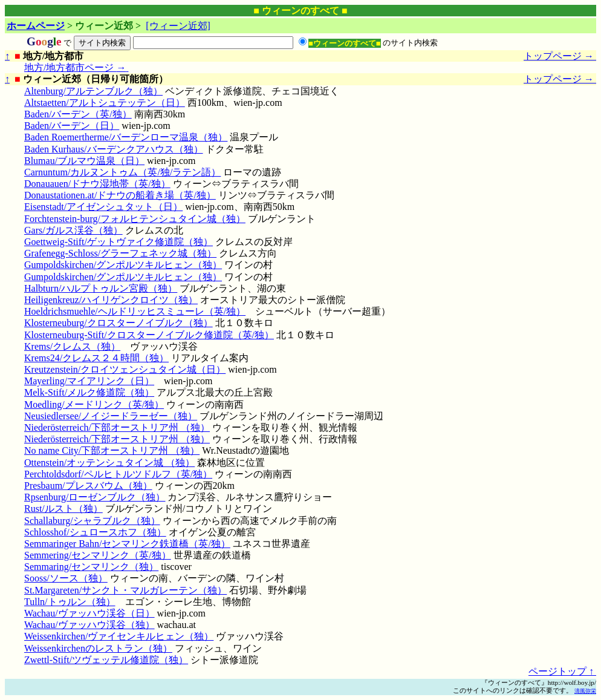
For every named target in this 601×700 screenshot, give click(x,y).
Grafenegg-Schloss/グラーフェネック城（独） (120, 253)
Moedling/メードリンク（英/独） (94, 404)
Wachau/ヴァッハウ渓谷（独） (89, 625)
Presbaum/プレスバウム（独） (88, 486)
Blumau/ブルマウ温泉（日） (84, 161)
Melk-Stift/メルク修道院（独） (89, 392)
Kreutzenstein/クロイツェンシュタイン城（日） (125, 369)
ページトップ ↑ (562, 671)
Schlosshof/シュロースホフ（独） (95, 532)
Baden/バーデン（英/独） (78, 114)
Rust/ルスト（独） (63, 509)
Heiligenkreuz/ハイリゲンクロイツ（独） (111, 300)
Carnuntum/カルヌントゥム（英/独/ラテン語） (122, 172)
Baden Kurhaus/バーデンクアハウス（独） (114, 149)
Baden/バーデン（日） (72, 126)
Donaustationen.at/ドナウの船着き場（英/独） (120, 195)
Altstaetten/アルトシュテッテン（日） (105, 103)
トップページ (560, 56)
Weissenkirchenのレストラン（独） (98, 648)
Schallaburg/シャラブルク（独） (92, 521)
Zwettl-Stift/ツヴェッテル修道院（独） (106, 660)
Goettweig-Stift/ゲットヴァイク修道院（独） (119, 242)
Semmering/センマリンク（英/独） (98, 555)
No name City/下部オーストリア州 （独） (112, 450)
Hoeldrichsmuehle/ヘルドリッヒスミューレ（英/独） (135, 311)
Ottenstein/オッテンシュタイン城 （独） (109, 463)
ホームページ (36, 26)
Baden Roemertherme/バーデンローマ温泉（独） (126, 137)
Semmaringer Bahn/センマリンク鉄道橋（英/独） (127, 544)
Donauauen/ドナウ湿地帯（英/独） (97, 184)
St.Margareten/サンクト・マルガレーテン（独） (125, 590)
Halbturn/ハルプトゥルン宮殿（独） (101, 288)
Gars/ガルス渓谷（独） (73, 230)
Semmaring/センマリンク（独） (91, 567)
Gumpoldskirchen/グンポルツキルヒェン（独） (123, 265)
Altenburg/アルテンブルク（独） (93, 91)
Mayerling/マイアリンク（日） (89, 381)
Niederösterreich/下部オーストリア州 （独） (117, 427)
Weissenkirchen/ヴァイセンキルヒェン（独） (119, 636)
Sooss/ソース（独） (66, 578)
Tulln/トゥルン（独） (70, 602)
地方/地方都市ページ (76, 67)
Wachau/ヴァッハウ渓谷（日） (89, 613)
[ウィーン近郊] (178, 26)
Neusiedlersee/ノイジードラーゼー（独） (111, 416)
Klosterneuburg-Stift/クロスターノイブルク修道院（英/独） (149, 335)
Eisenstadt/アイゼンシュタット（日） (103, 207)
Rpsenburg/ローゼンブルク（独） (95, 497)
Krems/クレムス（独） (72, 346)
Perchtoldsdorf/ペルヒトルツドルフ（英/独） (118, 474)
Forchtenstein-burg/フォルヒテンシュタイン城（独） (135, 219)
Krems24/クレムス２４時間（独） (96, 358)
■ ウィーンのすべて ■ (300, 11)
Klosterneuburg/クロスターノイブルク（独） (119, 323)
